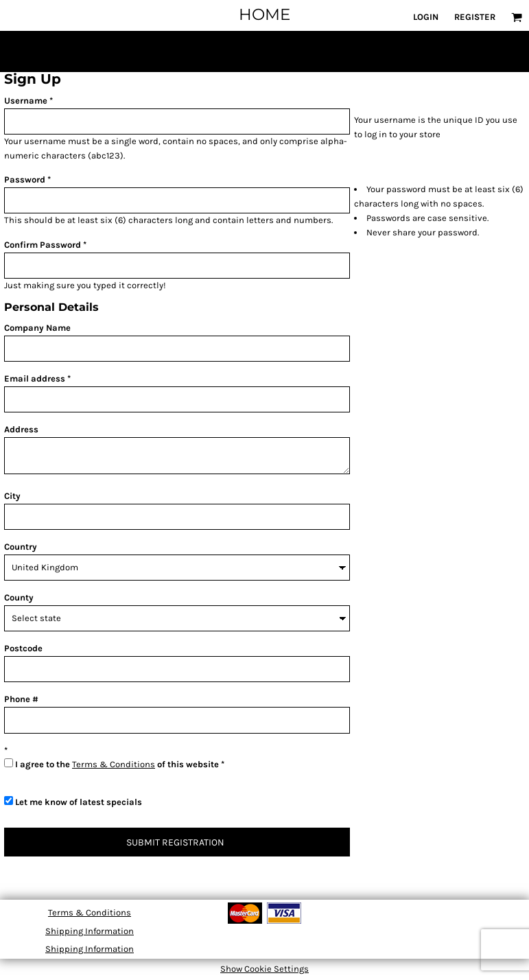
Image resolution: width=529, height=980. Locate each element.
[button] (517, 17)
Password (25, 179)
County (19, 597)
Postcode (23, 648)
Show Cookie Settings (264, 969)
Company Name (37, 328)
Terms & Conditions (114, 764)
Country (21, 547)
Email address (35, 378)
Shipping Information (90, 931)
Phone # (21, 699)
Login (426, 17)
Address (21, 429)
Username (26, 101)
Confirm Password (43, 245)
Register (475, 17)
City (12, 496)
